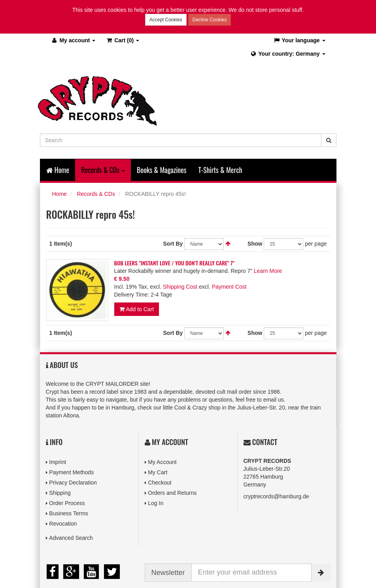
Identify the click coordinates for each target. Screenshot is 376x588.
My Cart (158, 472)
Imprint (58, 462)
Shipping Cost (180, 287)
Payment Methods (71, 472)
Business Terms (69, 513)
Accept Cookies (166, 20)
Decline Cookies (210, 20)
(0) (122, 40)
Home (58, 170)
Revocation (63, 524)
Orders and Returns (172, 493)
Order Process (67, 503)
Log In (156, 503)
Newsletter (168, 573)
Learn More (268, 271)
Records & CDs (96, 194)
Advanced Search (71, 538)
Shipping (60, 493)
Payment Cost (229, 287)
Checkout (160, 483)
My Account (162, 462)
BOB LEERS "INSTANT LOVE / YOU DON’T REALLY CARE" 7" (175, 263)
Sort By (173, 244)
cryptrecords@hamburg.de (276, 496)
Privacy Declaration (73, 483)
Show (255, 244)
